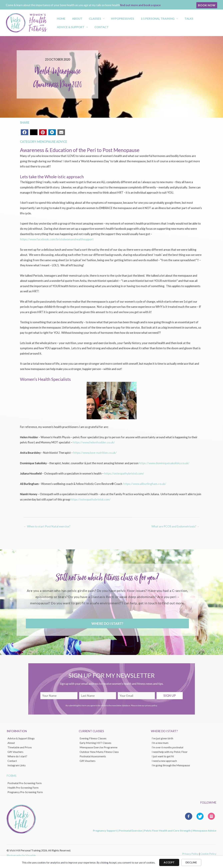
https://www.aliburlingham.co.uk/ (144, 483)
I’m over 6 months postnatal (167, 746)
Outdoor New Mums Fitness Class (99, 751)
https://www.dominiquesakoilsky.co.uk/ (163, 463)
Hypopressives (111, 18)
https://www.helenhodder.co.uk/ (93, 442)
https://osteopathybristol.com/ (123, 473)
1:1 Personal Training (143, 18)
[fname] (59, 695)
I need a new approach (164, 760)
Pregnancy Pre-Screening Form (25, 791)
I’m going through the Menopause (171, 764)
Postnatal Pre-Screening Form (25, 782)
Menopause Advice (52, 142)
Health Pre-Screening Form (23, 786)
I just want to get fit (163, 755)
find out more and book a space (140, 5)
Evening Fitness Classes (93, 737)
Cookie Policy (208, 853)
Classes (87, 18)
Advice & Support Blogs (21, 737)
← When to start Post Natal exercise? (47, 525)
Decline (191, 861)
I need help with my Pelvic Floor (170, 751)
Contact (62, 28)
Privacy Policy (190, 853)
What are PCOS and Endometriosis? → (175, 525)
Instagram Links (17, 764)
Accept (169, 861)
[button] (207, 5)
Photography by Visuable (21, 854)
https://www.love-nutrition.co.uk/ (94, 452)
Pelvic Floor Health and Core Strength (167, 829)
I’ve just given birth (162, 737)
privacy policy (151, 704)
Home (59, 18)
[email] (136, 695)
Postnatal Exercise (130, 829)
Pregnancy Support (105, 829)
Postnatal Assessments (93, 755)
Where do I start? (17, 755)
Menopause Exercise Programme (99, 746)
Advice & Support (194, 18)
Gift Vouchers (15, 751)
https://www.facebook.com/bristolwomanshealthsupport (56, 239)
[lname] (98, 695)
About (72, 18)
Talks (172, 18)
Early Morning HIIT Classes (95, 742)
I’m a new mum (160, 742)
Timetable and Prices (20, 746)
